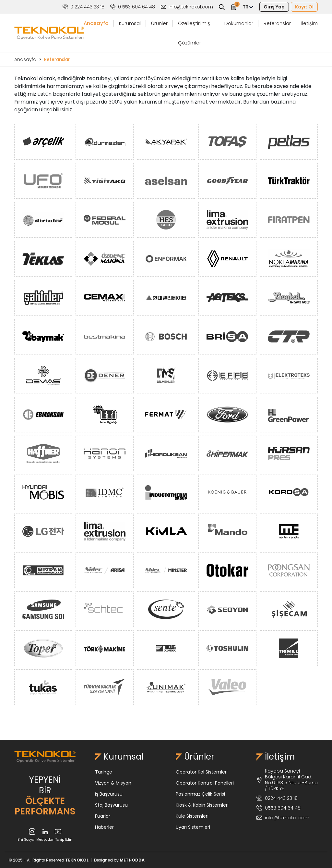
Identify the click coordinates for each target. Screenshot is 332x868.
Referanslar (277, 23)
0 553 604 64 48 (133, 7)
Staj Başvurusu (111, 805)
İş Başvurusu (109, 794)
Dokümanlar (239, 23)
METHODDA (132, 860)
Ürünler (159, 23)
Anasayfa (96, 23)
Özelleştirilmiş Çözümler (194, 33)
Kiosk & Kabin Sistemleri (202, 805)
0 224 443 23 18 (83, 7)
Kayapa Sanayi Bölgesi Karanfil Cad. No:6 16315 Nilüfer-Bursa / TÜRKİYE (287, 780)
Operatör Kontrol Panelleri (205, 783)
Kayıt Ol (304, 7)
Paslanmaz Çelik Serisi (200, 794)
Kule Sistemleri (192, 816)
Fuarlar (103, 816)
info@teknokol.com (187, 7)
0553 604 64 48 (279, 808)
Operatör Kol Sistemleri (202, 772)
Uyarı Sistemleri (193, 827)
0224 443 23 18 (277, 798)
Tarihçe (104, 772)
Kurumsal (130, 23)
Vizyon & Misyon (113, 783)
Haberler (104, 827)
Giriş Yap (274, 7)
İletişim (309, 23)
